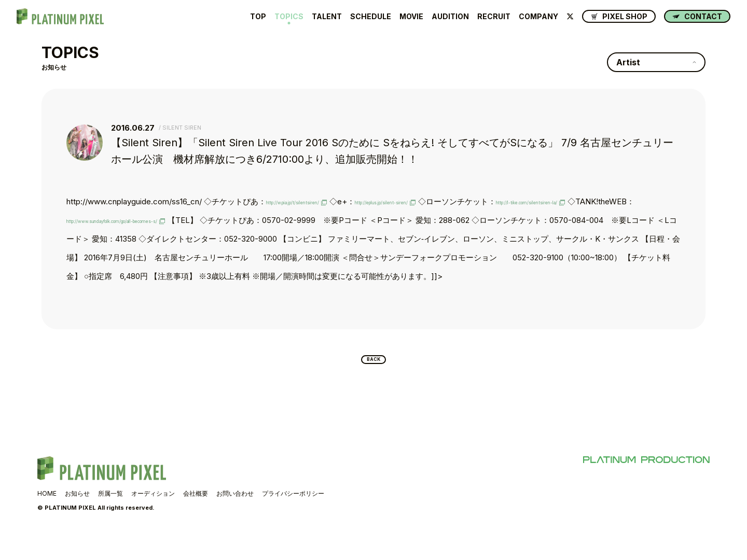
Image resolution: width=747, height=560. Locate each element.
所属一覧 (110, 518)
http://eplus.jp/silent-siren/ (442, 201)
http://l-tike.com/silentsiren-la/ (120, 220)
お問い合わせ (235, 518)
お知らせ (77, 518)
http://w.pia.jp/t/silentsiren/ (313, 201)
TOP (258, 17)
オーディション (153, 518)
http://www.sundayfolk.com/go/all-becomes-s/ (336, 220)
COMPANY (538, 17)
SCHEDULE (371, 17)
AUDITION (450, 17)
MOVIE (411, 17)
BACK (374, 381)
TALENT (327, 17)
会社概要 (196, 518)
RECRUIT (494, 17)
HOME (47, 518)
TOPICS (289, 17)
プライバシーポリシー (293, 518)
